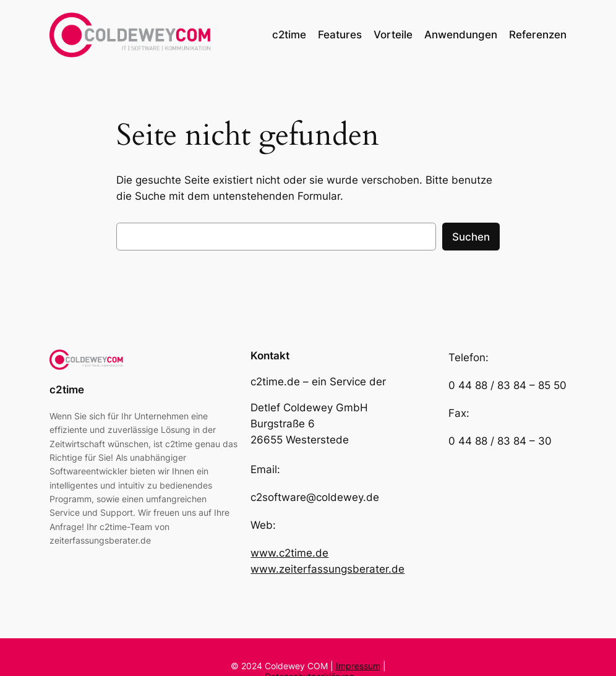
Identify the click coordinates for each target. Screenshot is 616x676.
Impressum (358, 666)
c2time (67, 390)
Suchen (471, 237)
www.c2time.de (289, 553)
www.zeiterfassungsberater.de (327, 569)
